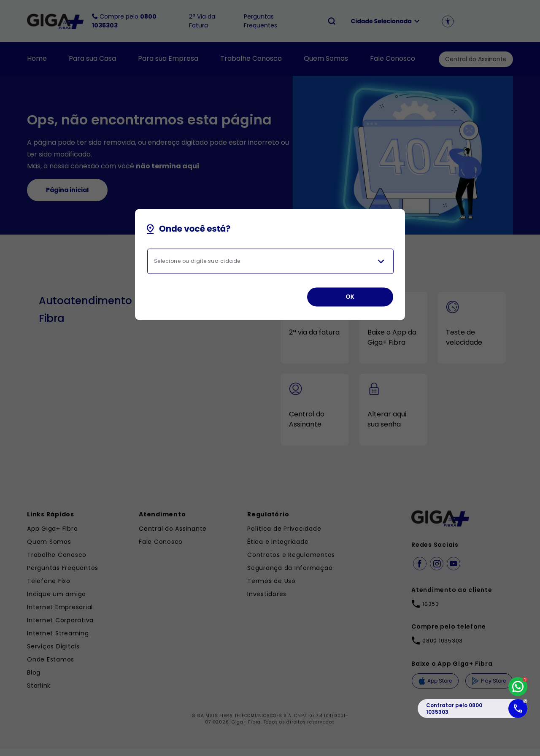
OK (350, 297)
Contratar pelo (454, 709)
